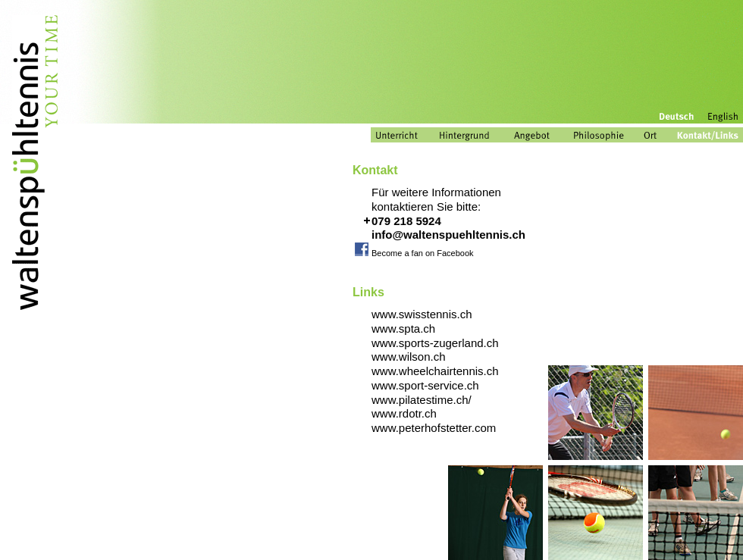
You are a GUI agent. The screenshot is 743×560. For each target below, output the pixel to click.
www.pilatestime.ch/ (422, 400)
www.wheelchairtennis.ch (435, 371)
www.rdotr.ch (404, 413)
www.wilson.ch (409, 357)
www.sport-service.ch (425, 385)
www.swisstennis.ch (422, 314)
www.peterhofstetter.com (434, 428)
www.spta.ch (403, 328)
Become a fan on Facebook (423, 253)
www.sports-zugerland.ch (435, 343)
